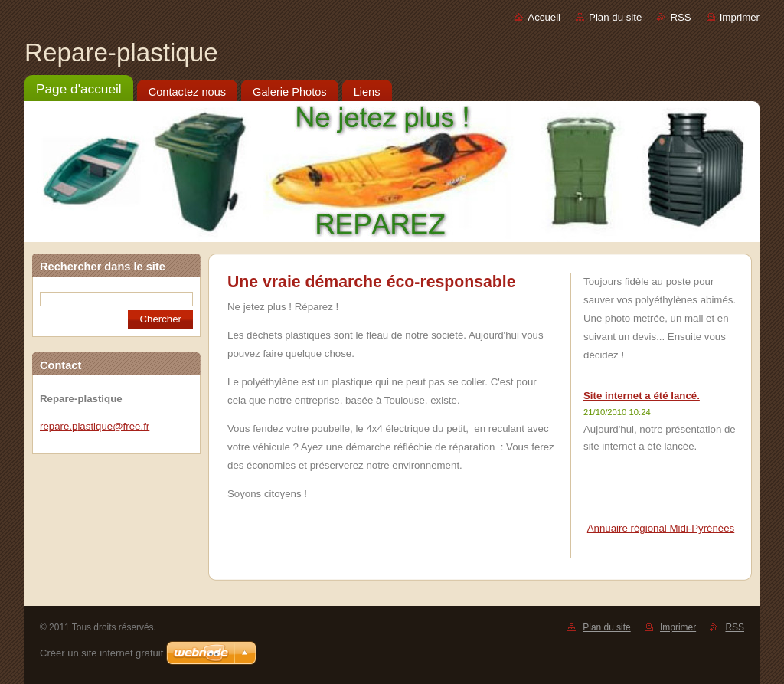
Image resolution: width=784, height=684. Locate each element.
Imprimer (740, 17)
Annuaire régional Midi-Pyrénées (661, 528)
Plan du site (615, 17)
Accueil (544, 17)
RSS (680, 17)
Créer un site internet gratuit (101, 653)
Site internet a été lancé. (642, 396)
